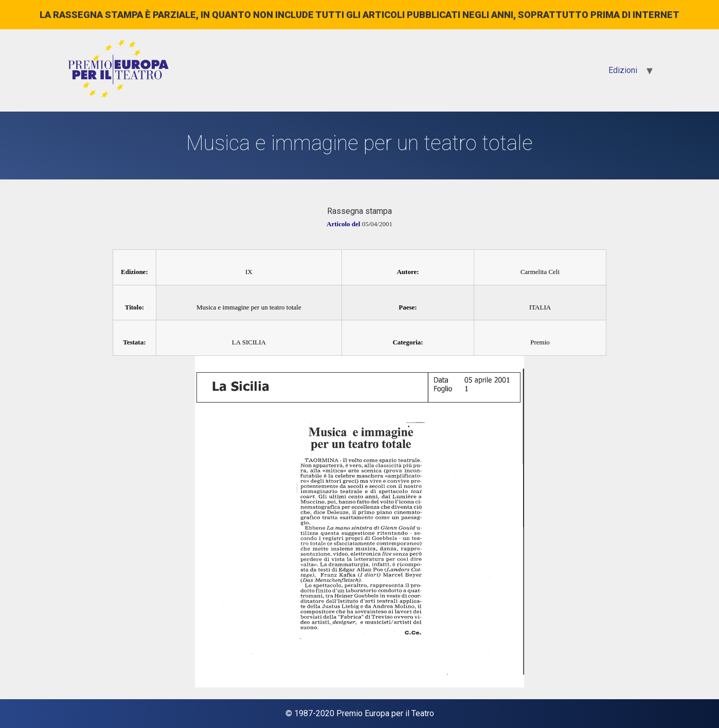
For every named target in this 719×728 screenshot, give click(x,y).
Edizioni (623, 70)
